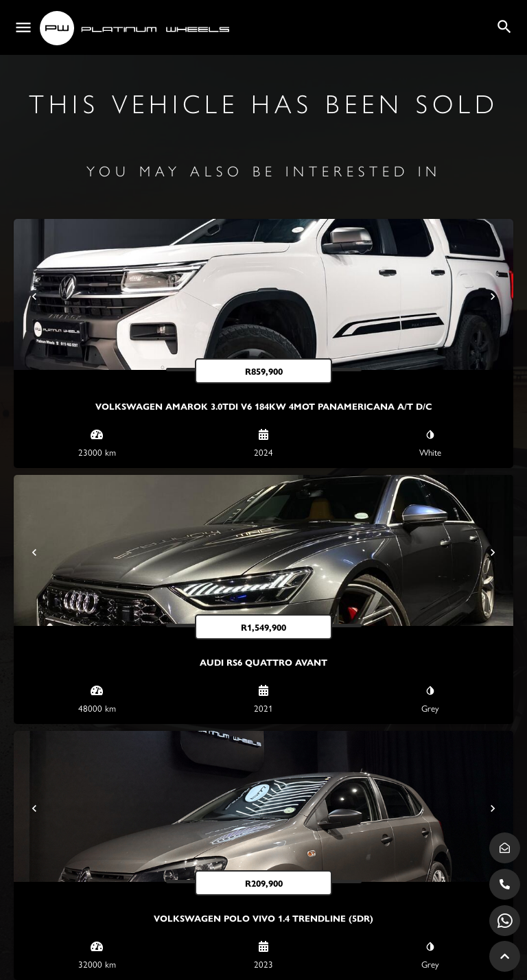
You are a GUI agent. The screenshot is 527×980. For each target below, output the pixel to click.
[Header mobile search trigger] (504, 27)
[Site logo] (136, 28)
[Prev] (34, 296)
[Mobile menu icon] (23, 28)
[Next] (493, 296)
